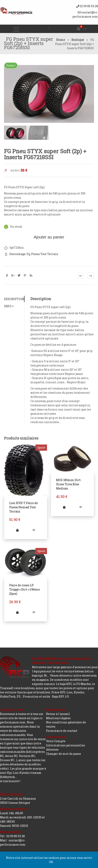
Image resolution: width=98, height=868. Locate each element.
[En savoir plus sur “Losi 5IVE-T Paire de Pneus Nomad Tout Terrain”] (17, 530)
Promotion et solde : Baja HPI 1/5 (46, 696)
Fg (28, 254)
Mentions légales (58, 718)
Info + (9, 306)
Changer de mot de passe (63, 754)
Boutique (78, 40)
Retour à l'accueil (58, 714)
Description (14, 299)
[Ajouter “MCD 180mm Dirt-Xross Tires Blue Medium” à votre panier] (64, 507)
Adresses (52, 749)
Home (61, 40)
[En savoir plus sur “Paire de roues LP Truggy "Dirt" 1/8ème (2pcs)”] (17, 612)
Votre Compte (56, 741)
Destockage (17, 254)
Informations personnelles (65, 745)
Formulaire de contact (62, 731)
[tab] (14, 299)
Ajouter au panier (49, 237)
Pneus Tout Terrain (45, 254)
